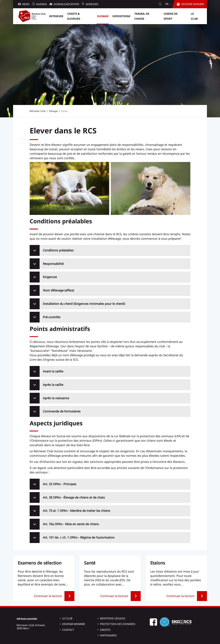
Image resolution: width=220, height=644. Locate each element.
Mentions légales (113, 618)
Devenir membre (74, 624)
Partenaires (108, 635)
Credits (105, 630)
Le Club (67, 618)
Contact (68, 630)
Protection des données (118, 624)
